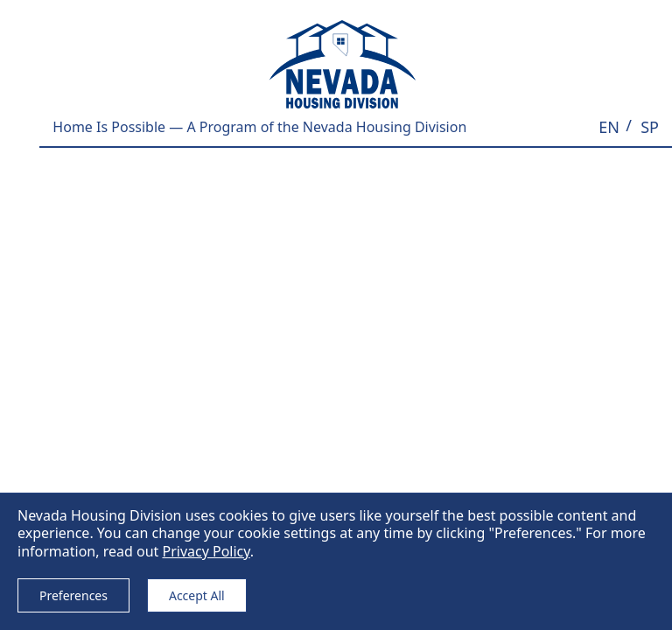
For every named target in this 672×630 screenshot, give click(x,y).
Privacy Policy (206, 551)
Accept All (197, 595)
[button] (609, 127)
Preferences (73, 595)
